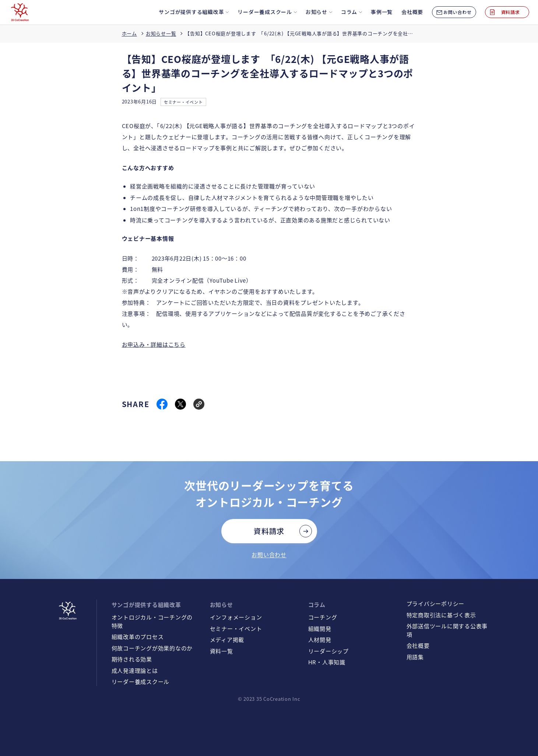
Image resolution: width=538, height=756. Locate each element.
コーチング (323, 617)
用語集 (415, 657)
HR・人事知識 (327, 662)
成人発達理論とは (135, 670)
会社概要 (418, 645)
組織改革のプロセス (138, 637)
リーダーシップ (328, 651)
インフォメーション (236, 617)
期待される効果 (132, 659)
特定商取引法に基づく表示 (441, 615)
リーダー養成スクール (141, 681)
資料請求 (269, 531)
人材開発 (320, 640)
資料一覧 (221, 651)
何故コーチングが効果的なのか (152, 648)
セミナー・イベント (183, 102)
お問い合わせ (269, 554)
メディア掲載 (227, 640)
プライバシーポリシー (436, 603)
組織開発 (320, 628)
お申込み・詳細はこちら (154, 344)
